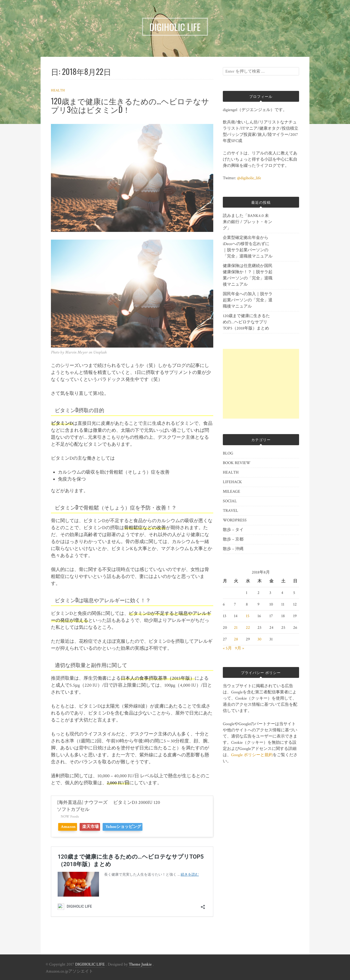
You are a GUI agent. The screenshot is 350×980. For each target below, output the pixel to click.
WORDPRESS (235, 520)
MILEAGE (231, 492)
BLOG (228, 453)
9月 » (239, 648)
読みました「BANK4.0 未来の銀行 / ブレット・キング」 (248, 222)
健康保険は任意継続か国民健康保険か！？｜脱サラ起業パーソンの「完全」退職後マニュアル (248, 275)
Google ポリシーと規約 (252, 755)
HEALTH (58, 90)
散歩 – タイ (233, 530)
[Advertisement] (261, 384)
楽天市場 (98, 827)
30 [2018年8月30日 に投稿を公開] (259, 639)
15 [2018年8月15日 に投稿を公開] (248, 616)
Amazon (70, 827)
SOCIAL (230, 501)
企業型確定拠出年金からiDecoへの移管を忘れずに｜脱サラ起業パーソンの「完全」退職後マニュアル (248, 247)
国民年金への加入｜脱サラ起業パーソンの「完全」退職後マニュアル (248, 300)
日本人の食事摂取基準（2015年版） (158, 678)
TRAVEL (230, 511)
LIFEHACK (232, 482)
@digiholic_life (249, 178)
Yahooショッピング (136, 827)
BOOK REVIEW (237, 463)
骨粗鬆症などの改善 (145, 528)
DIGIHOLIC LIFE (90, 964)
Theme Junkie (140, 964)
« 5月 (227, 648)
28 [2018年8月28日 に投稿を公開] (236, 639)
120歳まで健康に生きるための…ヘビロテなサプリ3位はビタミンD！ (130, 105)
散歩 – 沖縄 (233, 549)
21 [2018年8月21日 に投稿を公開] (236, 628)
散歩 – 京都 (233, 539)
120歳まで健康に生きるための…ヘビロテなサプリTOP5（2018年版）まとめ (246, 322)
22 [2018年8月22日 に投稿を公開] (248, 628)
